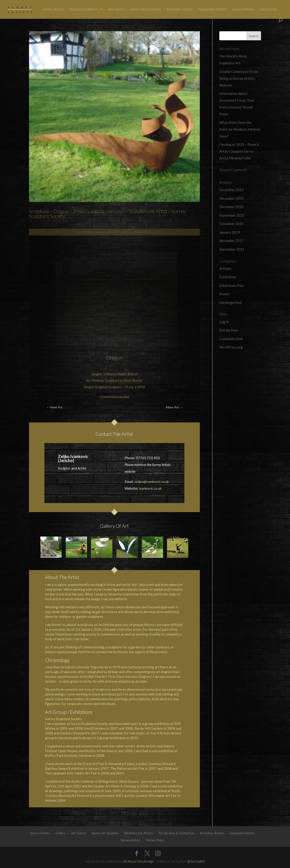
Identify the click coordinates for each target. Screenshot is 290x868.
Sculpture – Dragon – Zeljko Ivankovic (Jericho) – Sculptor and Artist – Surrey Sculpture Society (107, 213)
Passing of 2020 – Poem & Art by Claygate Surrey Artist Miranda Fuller (239, 151)
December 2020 (231, 224)
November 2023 (232, 198)
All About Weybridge (139, 861)
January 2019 (230, 232)
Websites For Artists (139, 833)
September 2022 (232, 215)
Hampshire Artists (212, 9)
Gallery (60, 833)
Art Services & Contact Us (176, 833)
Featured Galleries (84, 9)
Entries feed (228, 330)
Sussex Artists (243, 9)
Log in (224, 322)
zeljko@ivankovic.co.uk (152, 482)
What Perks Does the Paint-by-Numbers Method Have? (240, 129)
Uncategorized (230, 302)
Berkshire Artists (180, 9)
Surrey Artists (53, 9)
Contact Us (268, 9)
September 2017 (232, 249)
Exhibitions (228, 277)
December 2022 (231, 207)
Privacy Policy (155, 840)
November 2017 (232, 241)
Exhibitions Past (232, 285)
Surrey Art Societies (145, 9)
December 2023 (231, 190)
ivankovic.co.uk (150, 488)
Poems (224, 294)
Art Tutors (116, 9)
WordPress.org (231, 347)
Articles (225, 269)
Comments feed (231, 339)
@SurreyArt (196, 861)
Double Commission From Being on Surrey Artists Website (239, 78)
